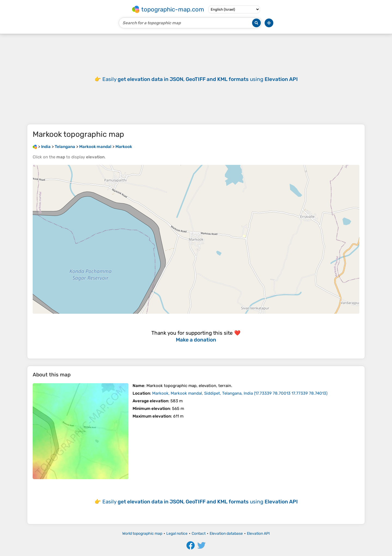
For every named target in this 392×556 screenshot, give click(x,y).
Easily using (200, 79)
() (240, 393)
